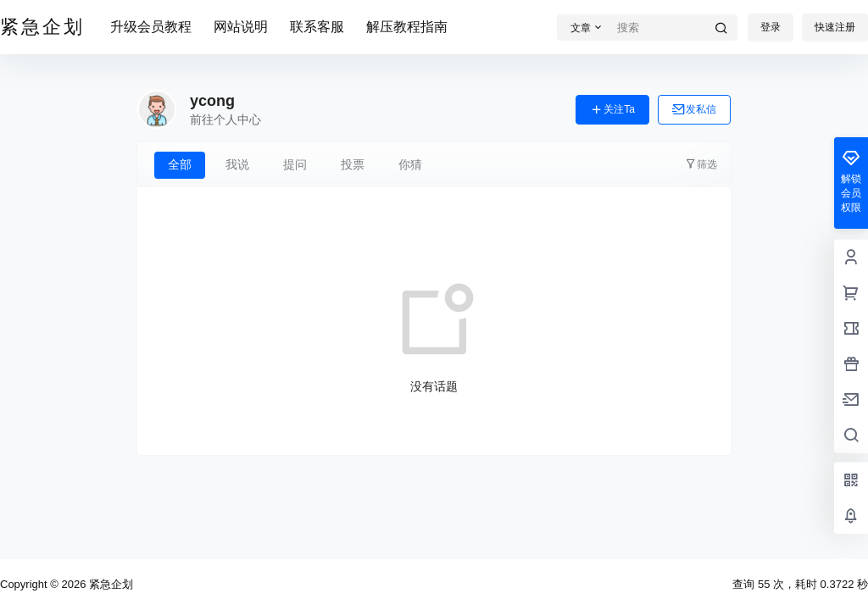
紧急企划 (109, 584)
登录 (771, 27)
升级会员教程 (151, 27)
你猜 (410, 164)
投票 (353, 164)
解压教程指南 (407, 27)
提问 (295, 164)
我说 (237, 164)
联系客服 (317, 27)
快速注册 (835, 27)
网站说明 (241, 27)
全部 (180, 164)
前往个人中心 (225, 119)
